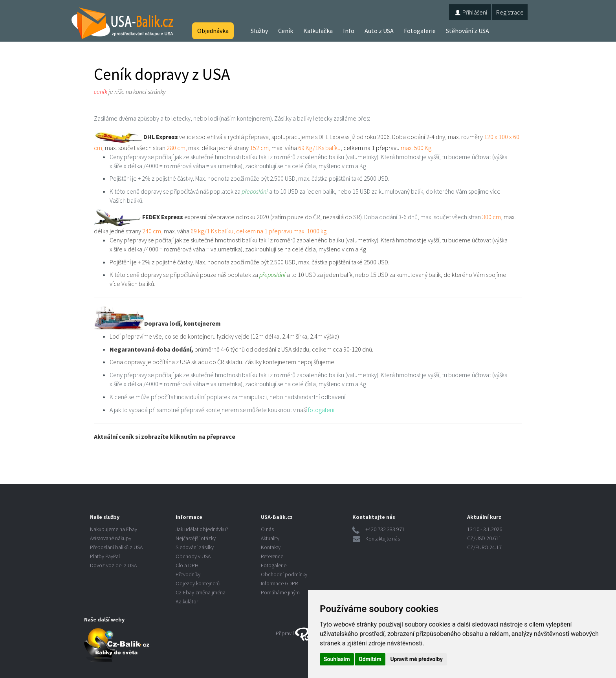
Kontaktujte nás (383, 539)
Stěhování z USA (467, 31)
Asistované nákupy (111, 538)
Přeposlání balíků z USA (116, 547)
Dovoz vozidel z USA (113, 565)
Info (349, 31)
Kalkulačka (318, 31)
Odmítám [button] (370, 659)
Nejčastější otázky (196, 538)
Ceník (286, 31)
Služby (259, 31)
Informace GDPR (279, 583)
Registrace (510, 12)
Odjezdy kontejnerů (198, 583)
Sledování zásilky (195, 547)
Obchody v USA (193, 556)
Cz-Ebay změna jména (201, 592)
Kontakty (271, 547)
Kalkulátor (187, 601)
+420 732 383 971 (385, 529)
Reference (272, 556)
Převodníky (188, 574)
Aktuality (270, 538)
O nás (267, 529)
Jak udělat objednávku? (202, 529)
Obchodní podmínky (284, 574)
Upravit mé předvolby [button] (416, 659)
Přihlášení (470, 12)
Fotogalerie (420, 31)
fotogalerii (321, 410)
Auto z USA (379, 31)
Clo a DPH (187, 565)
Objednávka (213, 31)
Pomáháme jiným (280, 592)
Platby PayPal (105, 556)
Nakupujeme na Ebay (114, 529)
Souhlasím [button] (337, 659)
